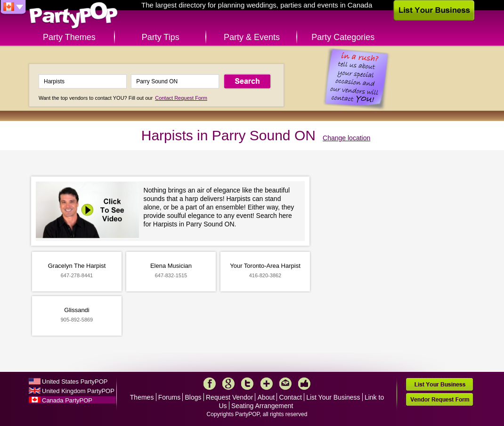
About (266, 397)
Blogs (193, 397)
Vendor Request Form (439, 399)
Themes (142, 397)
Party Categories (343, 37)
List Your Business (333, 397)
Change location (346, 138)
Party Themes (69, 37)
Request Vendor (229, 397)
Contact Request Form (181, 98)
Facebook (210, 384)
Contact (291, 397)
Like (304, 384)
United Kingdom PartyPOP (78, 391)
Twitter (247, 384)
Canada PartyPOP (67, 400)
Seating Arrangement (262, 406)
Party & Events (252, 37)
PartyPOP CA (73, 16)
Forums (169, 397)
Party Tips (161, 37)
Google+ (228, 384)
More (267, 384)
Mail (285, 384)
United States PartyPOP (75, 382)
